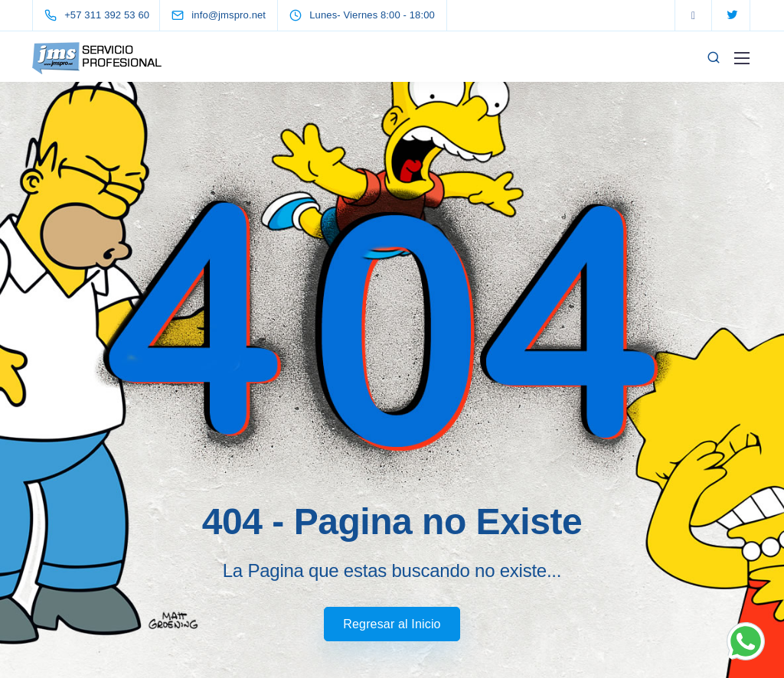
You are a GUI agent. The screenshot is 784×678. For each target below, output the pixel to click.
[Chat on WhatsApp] (746, 640)
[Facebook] (694, 15)
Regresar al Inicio (392, 624)
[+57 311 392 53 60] (100, 15)
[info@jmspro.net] (232, 15)
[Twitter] (732, 15)
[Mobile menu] (742, 58)
